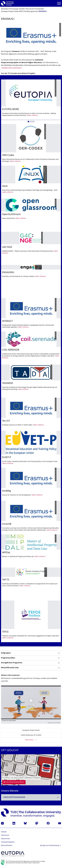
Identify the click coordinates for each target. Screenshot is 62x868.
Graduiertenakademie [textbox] (14, 797)
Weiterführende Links (10, 668)
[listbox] (31, 361)
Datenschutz (5, 839)
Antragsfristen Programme (12, 663)
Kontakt (4, 832)
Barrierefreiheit (7, 846)
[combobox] (31, 797)
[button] (28, 122)
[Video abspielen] (31, 702)
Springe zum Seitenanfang (49, 846)
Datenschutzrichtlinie (54, 723)
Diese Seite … (30, 740)
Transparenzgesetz (8, 842)
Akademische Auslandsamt (12, 68)
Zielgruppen (6, 653)
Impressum (5, 835)
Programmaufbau (8, 658)
